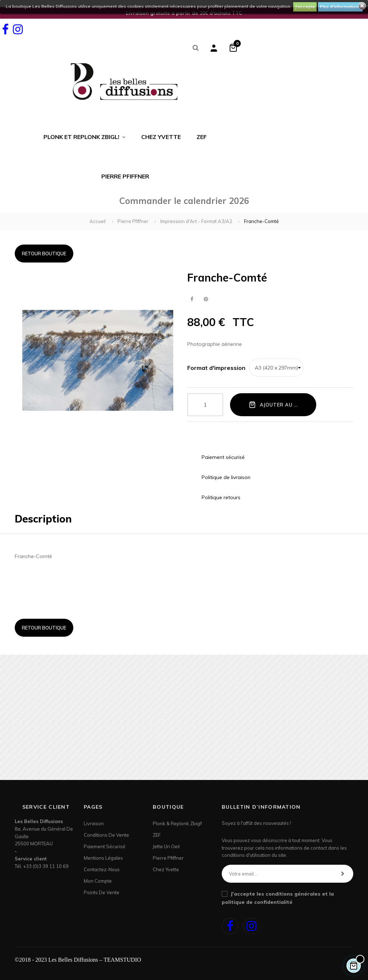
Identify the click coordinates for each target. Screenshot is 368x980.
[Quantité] (205, 405)
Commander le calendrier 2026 (184, 201)
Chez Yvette (166, 869)
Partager (192, 299)
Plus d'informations (340, 7)
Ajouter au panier (280, 404)
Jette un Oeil (166, 846)
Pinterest (206, 299)
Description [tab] (43, 519)
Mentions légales (103, 858)
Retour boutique (44, 254)
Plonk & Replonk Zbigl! (177, 823)
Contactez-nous (102, 869)
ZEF (157, 835)
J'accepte (305, 7)
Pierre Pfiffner (168, 858)
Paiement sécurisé (105, 846)
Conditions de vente (106, 835)
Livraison (94, 823)
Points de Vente (102, 892)
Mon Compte (98, 881)
